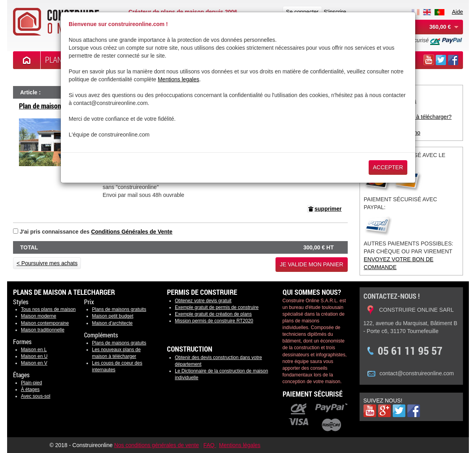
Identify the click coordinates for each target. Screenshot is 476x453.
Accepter (388, 167)
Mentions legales (179, 79)
